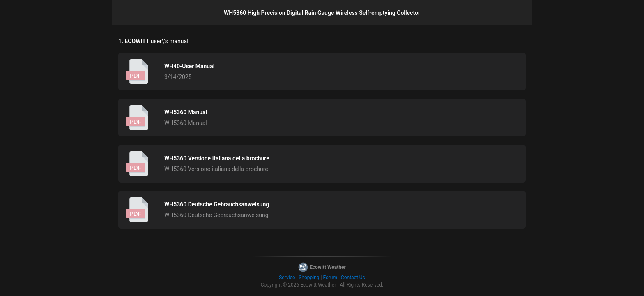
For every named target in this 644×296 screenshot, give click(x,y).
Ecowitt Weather (318, 285)
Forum (330, 277)
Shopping (309, 277)
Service (287, 277)
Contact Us (353, 277)
